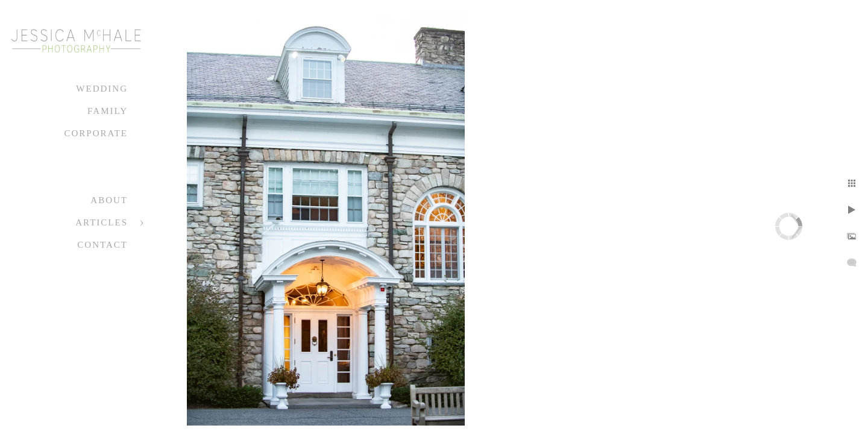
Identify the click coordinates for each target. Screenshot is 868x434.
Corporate (96, 133)
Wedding (102, 89)
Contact (102, 245)
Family (108, 111)
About (109, 200)
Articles (102, 222)
